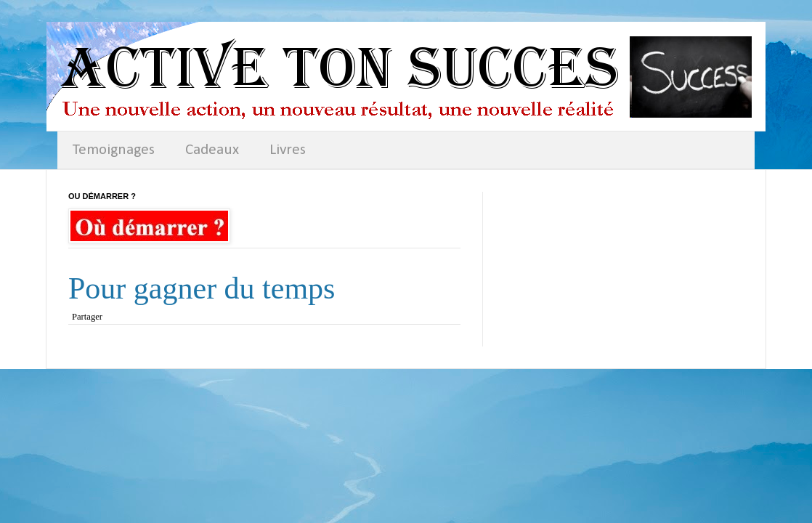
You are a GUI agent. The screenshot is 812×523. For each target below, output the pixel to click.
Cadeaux (212, 150)
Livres (288, 150)
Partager (87, 317)
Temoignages (114, 150)
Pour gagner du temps (202, 288)
